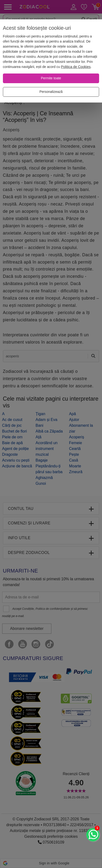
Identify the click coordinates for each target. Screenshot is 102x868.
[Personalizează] (51, 92)
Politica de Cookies (76, 67)
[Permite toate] (51, 78)
